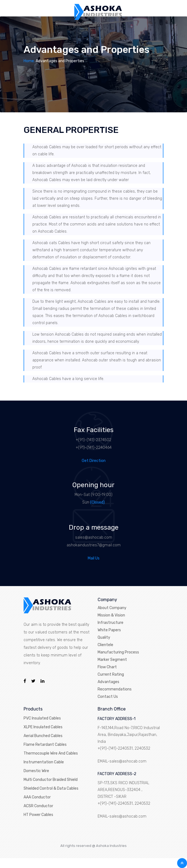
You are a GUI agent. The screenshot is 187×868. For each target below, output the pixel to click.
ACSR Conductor (38, 806)
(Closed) (97, 502)
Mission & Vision (111, 615)
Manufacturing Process (118, 652)
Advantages (108, 682)
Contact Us (108, 697)
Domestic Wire (36, 771)
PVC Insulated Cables (42, 718)
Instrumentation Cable (44, 762)
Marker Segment (112, 660)
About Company (112, 608)
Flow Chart (107, 667)
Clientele (105, 645)
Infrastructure (110, 623)
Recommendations (115, 689)
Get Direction (94, 461)
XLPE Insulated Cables (43, 727)
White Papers (109, 630)
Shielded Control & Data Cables (51, 788)
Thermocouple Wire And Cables (51, 753)
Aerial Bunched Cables (43, 736)
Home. (29, 61)
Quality (104, 637)
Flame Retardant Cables (45, 745)
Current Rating (111, 674)
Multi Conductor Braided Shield (51, 780)
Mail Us (94, 558)
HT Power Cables (38, 815)
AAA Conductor (37, 797)
